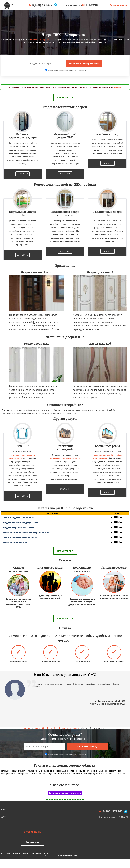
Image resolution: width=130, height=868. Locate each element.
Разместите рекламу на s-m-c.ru (65, 793)
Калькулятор (90, 5)
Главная (27, 728)
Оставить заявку (118, 5)
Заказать (23, 174)
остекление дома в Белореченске (65, 458)
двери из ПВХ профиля (41, 40)
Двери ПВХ (39, 728)
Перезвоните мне (72, 5)
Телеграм (117, 87)
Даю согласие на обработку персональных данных (65, 70)
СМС (4, 809)
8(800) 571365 (42, 5)
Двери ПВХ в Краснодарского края (63, 728)
